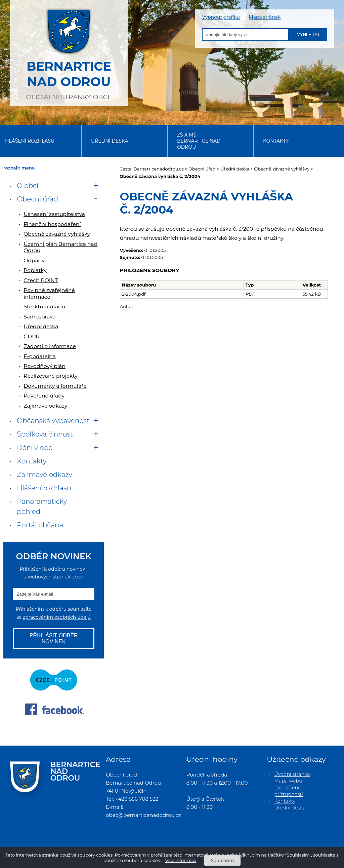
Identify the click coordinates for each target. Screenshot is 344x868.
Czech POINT (41, 280)
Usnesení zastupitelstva (54, 214)
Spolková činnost (45, 434)
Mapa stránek (265, 17)
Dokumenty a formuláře (55, 386)
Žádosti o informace (50, 346)
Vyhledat (308, 34)
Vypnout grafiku (221, 17)
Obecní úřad (202, 169)
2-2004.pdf (134, 294)
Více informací (181, 860)
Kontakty (276, 141)
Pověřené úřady (44, 396)
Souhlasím (222, 860)
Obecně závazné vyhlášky (282, 169)
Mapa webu (288, 781)
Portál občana (40, 525)
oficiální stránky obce (69, 52)
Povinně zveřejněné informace (49, 293)
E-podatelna (40, 356)
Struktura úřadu (44, 307)
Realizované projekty (50, 376)
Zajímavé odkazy (45, 406)
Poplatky (35, 270)
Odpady (34, 260)
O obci (28, 186)
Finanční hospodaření (52, 224)
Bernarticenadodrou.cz (159, 169)
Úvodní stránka (292, 774)
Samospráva (39, 317)
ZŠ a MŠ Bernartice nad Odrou (199, 141)
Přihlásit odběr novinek (54, 638)
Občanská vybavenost (53, 421)
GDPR (31, 336)
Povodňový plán (45, 366)
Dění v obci (35, 448)
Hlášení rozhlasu (30, 141)
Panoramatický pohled (42, 506)
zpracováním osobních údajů (57, 617)
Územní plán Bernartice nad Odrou (60, 247)
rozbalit (12, 168)
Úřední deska (110, 141)
